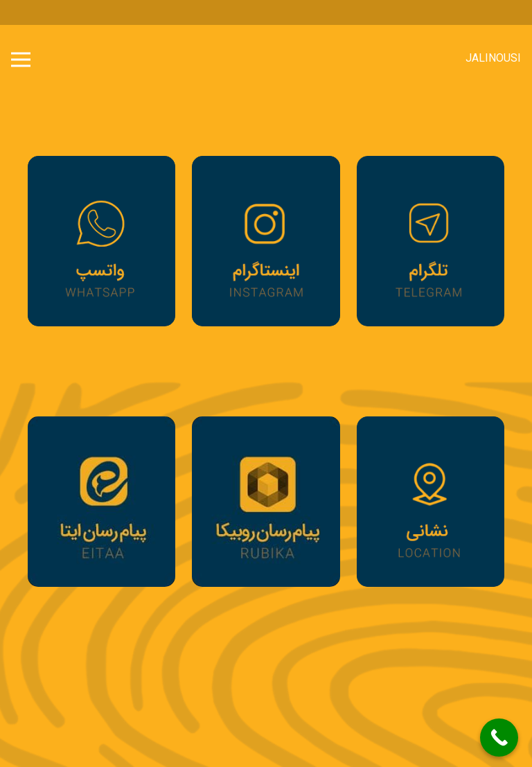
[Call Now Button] (499, 738)
